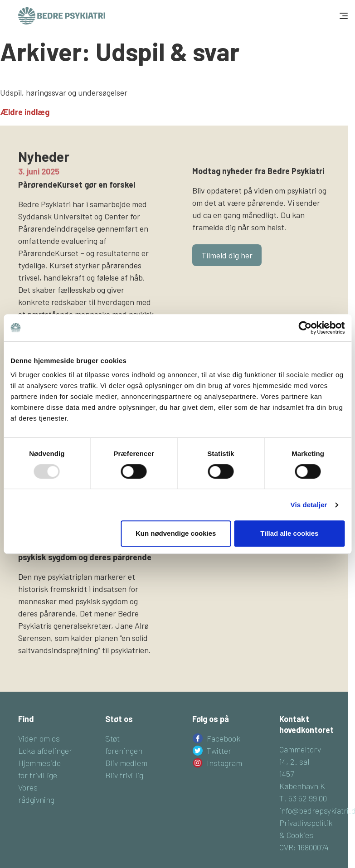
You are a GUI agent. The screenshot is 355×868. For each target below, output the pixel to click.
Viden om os (39, 738)
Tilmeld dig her (227, 255)
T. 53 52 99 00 (303, 798)
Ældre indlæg (25, 112)
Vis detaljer (309, 505)
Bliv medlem (126, 763)
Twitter (219, 751)
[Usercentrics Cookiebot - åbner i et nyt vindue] (305, 328)
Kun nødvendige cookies (176, 533)
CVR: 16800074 (304, 847)
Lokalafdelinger (45, 751)
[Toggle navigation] (343, 16)
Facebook (224, 738)
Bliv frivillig (124, 775)
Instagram (224, 763)
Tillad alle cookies (289, 533)
